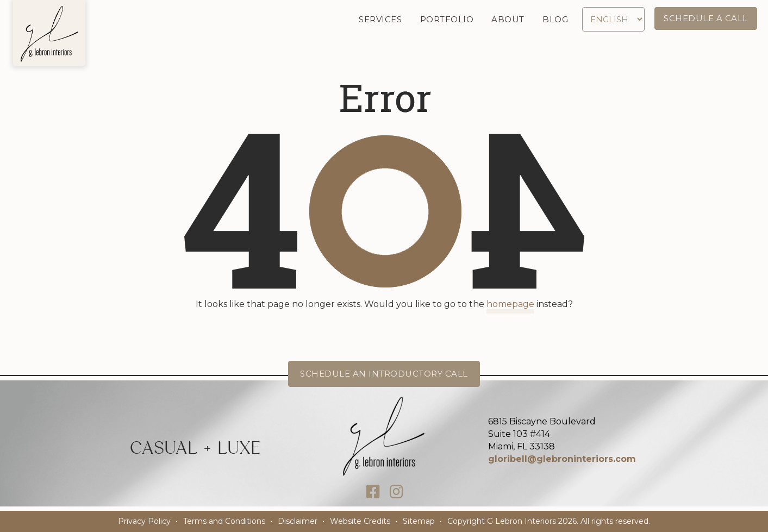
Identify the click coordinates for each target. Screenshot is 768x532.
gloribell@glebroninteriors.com (562, 459)
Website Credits (360, 521)
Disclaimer (298, 521)
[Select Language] (614, 19)
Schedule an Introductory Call (384, 374)
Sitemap (419, 521)
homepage (510, 304)
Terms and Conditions (224, 521)
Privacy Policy (144, 521)
